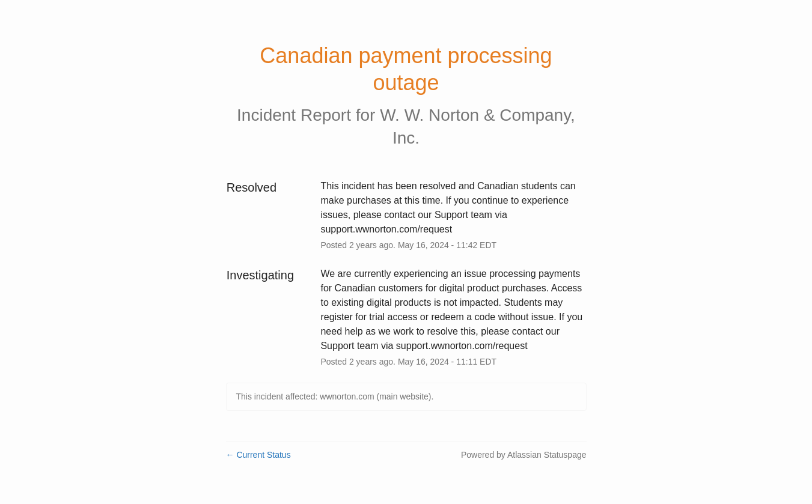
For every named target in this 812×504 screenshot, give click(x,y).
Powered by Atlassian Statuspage (524, 455)
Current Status (258, 455)
